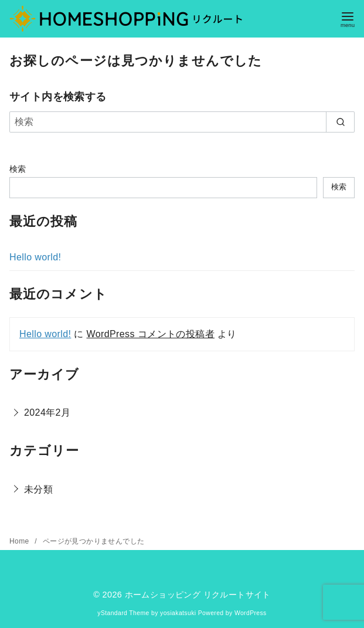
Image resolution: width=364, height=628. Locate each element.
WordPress (251, 613)
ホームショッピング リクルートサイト (198, 595)
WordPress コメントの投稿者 (150, 334)
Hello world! (35, 257)
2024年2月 (47, 413)
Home (20, 541)
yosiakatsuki (178, 613)
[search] (340, 122)
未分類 (38, 489)
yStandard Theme (123, 613)
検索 (18, 169)
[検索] (182, 122)
